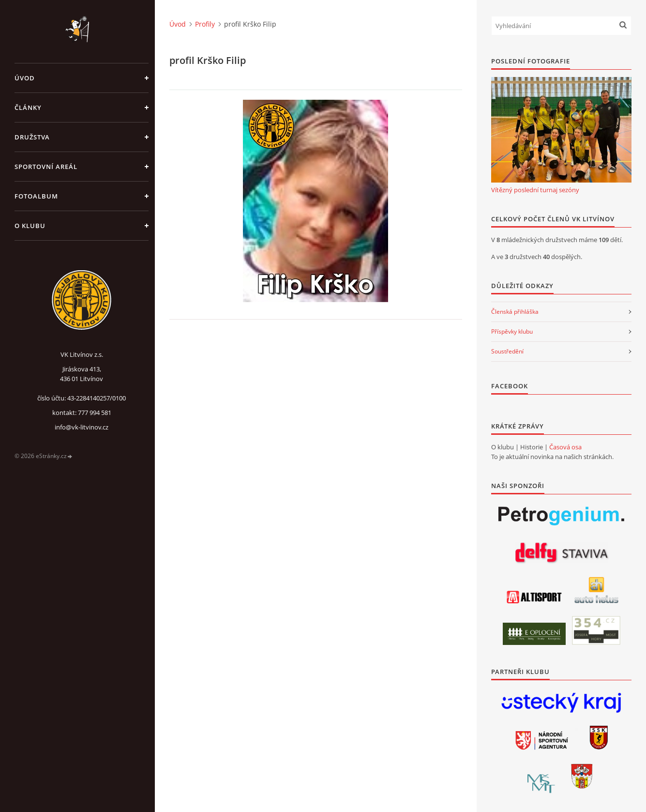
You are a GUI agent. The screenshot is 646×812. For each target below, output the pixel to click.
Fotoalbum (36, 196)
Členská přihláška (515, 312)
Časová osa (565, 447)
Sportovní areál (46, 167)
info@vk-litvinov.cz (82, 427)
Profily (205, 24)
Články (28, 107)
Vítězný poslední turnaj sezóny (535, 190)
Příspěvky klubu (512, 331)
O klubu (30, 226)
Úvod (25, 78)
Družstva (32, 137)
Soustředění (507, 351)
